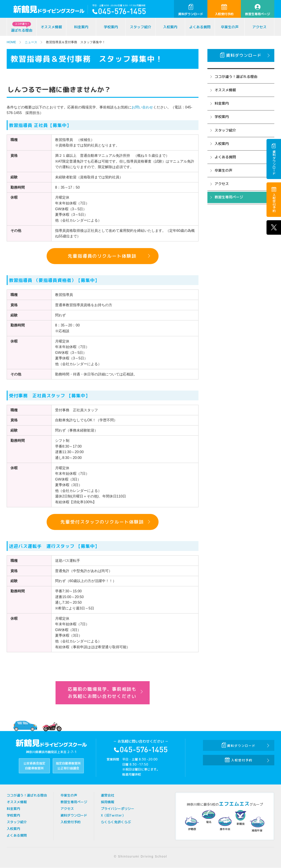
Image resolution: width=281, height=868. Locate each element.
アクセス (259, 27)
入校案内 (170, 27)
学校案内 (111, 27)
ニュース (31, 42)
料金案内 (81, 27)
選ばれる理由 (22, 27)
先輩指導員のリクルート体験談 (102, 256)
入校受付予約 (224, 10)
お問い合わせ (142, 107)
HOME (11, 42)
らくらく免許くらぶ (116, 822)
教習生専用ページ (258, 10)
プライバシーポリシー (118, 809)
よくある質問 (200, 27)
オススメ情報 (51, 27)
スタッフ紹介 (140, 27)
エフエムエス (234, 804)
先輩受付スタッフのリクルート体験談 (102, 522)
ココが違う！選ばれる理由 (236, 77)
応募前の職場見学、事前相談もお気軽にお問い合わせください (102, 693)
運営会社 (107, 795)
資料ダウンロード (191, 10)
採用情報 (107, 802)
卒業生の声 (230, 27)
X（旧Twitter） (113, 815)
